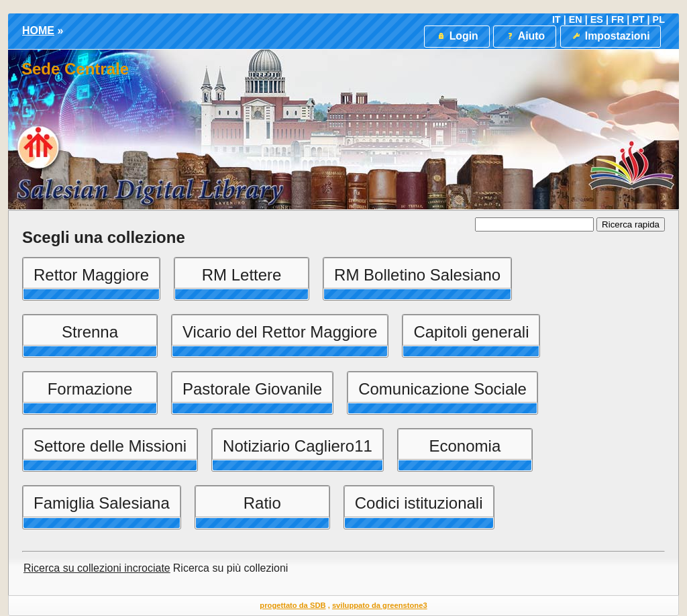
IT (557, 19)
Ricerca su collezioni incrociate (97, 568)
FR (618, 19)
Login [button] (457, 36)
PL (659, 19)
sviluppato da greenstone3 (380, 605)
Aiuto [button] (525, 36)
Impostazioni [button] (610, 36)
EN (576, 19)
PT (638, 19)
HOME (38, 31)
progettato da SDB (293, 605)
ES (597, 19)
